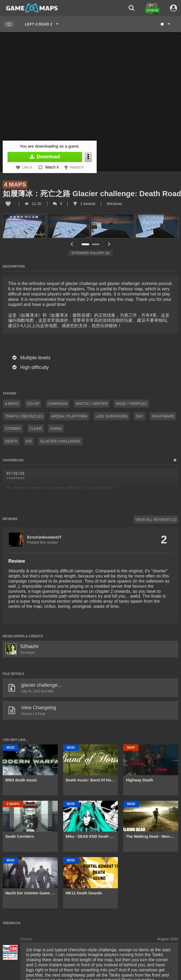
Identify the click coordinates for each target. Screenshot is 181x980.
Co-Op (33, 404)
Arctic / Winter (92, 404)
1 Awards (84, 204)
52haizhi (29, 646)
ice (29, 441)
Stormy (13, 429)
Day (140, 416)
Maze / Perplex (131, 404)
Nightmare (163, 416)
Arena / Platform (69, 416)
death (11, 441)
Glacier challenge (60, 441)
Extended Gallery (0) (90, 253)
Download (45, 157)
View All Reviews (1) (156, 520)
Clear (36, 429)
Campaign (57, 404)
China (56, 429)
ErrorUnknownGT (44, 537)
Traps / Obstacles (24, 416)
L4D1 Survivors (112, 416)
